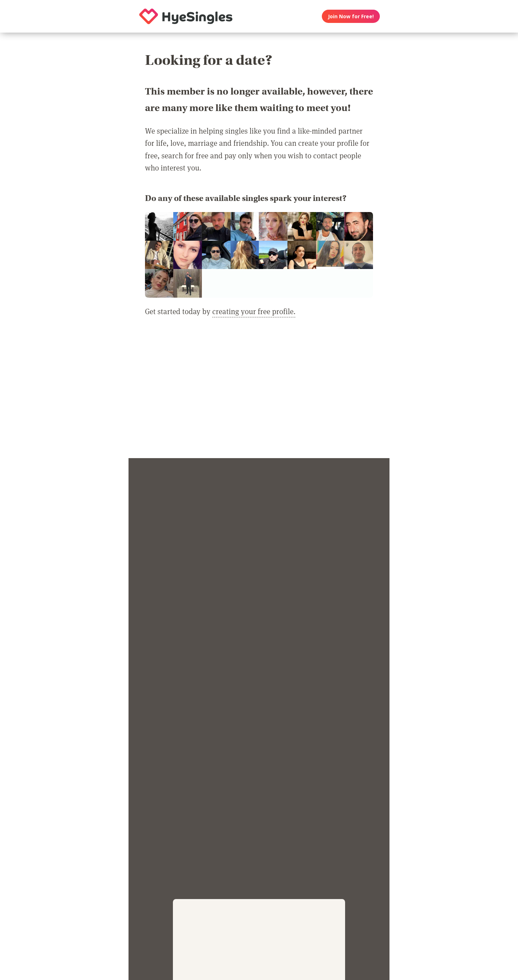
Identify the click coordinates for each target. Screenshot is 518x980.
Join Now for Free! (351, 16)
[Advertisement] (259, 392)
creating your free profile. (254, 311)
